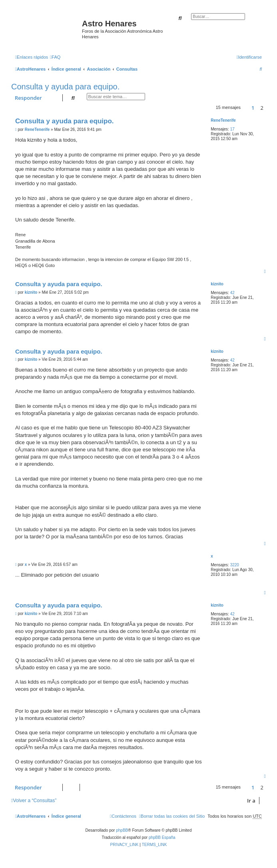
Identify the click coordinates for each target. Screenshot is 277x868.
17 (232, 129)
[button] (246, 108)
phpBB (122, 830)
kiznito (217, 284)
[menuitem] (55, 57)
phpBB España (162, 837)
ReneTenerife (223, 120)
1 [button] (253, 108)
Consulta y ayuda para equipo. (65, 87)
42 (232, 293)
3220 (235, 565)
